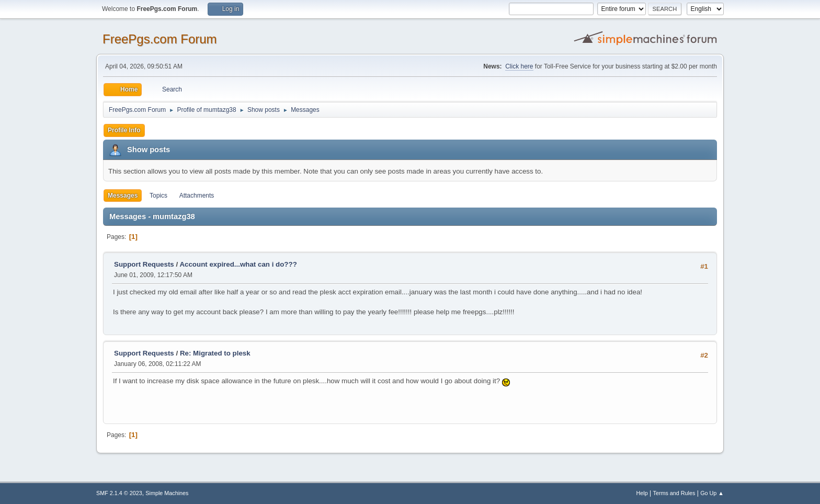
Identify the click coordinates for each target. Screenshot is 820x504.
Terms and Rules (674, 493)
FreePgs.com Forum (160, 39)
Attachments (197, 196)
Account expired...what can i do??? (238, 264)
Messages (123, 196)
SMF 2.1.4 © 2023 (119, 493)
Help (642, 493)
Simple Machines (167, 493)
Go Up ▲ (712, 493)
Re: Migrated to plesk (215, 353)
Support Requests (144, 264)
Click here (519, 66)
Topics (158, 196)
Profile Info (124, 130)
